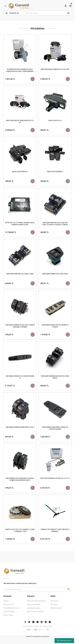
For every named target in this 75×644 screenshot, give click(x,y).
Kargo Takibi (8, 621)
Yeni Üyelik (54, 607)
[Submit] (68, 595)
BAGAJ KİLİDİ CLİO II (55, 121)
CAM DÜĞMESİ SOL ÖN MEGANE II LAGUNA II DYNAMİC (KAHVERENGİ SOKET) (20, 484)
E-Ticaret (34, 643)
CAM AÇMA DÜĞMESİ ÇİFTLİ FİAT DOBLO (55, 276)
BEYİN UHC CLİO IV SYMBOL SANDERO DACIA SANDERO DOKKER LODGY (20, 225)
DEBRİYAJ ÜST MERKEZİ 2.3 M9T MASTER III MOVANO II (55, 536)
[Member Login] (66, 6)
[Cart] (70, 6)
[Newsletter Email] (37, 595)
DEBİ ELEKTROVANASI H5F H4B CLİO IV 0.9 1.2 (55, 484)
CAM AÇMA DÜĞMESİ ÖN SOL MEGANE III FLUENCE (55, 329)
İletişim (6, 607)
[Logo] (19, 6)
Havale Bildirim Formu (11, 614)
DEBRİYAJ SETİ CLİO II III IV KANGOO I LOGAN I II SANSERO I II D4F (20, 536)
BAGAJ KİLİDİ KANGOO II (20, 173)
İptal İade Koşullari (34, 614)
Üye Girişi (54, 611)
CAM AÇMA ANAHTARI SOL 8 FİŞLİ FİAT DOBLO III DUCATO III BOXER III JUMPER (55, 225)
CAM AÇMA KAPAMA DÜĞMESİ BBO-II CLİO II (20, 431)
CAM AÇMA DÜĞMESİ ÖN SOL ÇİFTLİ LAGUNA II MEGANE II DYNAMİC (20, 329)
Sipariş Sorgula (9, 618)
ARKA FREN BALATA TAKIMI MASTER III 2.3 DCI (20, 122)
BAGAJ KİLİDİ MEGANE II (55, 173)
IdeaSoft (28, 643)
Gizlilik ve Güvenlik (34, 611)
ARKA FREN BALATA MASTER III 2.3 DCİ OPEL (55, 69)
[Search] (47, 13)
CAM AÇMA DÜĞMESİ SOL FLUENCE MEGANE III (20, 380)
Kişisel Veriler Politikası (35, 618)
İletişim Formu (9, 611)
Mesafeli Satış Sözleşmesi (36, 607)
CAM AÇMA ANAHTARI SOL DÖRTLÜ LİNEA (20, 276)
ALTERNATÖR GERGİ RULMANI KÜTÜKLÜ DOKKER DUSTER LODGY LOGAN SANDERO (20, 70)
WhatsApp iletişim (64, 641)
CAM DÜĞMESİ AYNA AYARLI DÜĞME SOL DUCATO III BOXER (55, 432)
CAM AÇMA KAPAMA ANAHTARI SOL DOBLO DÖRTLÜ (55, 380)
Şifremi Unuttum (56, 614)
